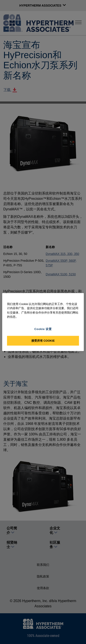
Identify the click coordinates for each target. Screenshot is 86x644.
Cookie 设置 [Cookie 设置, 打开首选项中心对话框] (43, 329)
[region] (43, 322)
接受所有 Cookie (43, 341)
